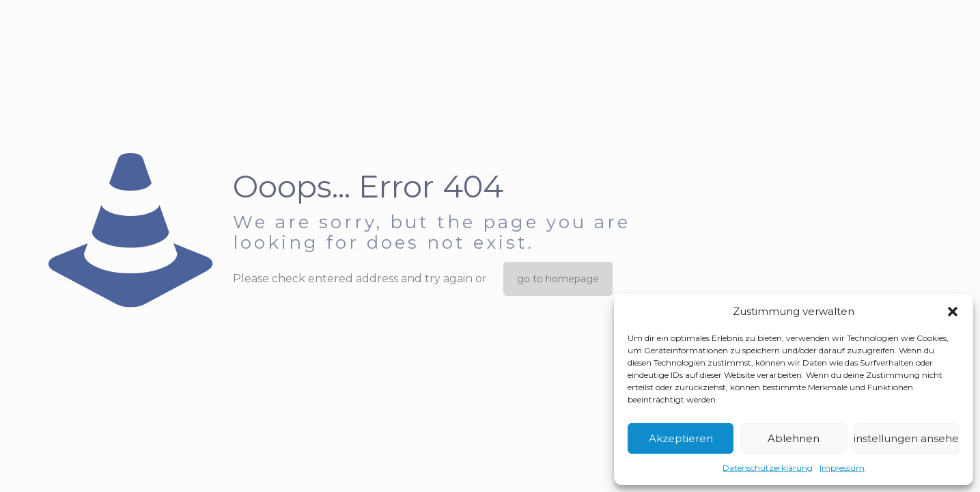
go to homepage (558, 279)
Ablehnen (794, 438)
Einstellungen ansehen (907, 438)
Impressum (842, 468)
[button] (953, 312)
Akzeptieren (681, 438)
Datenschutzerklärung (768, 468)
